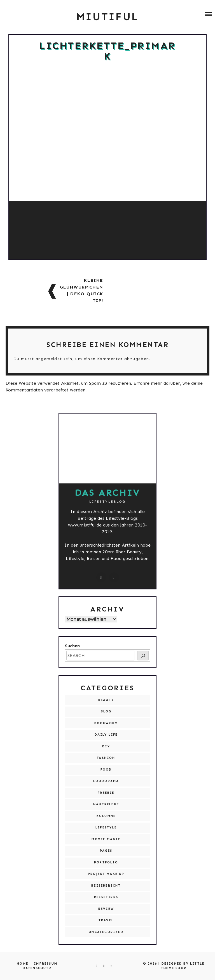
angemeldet (49, 359)
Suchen (72, 646)
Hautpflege (106, 804)
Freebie (106, 793)
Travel (106, 920)
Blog (106, 711)
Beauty (106, 700)
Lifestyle (106, 827)
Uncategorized (106, 932)
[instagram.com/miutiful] (101, 577)
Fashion (106, 758)
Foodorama (106, 781)
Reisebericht (106, 886)
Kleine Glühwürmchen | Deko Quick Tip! (82, 290)
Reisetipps (106, 897)
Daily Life (106, 735)
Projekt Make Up (106, 874)
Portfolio (106, 862)
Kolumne (106, 816)
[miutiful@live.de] (114, 577)
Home (23, 964)
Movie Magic (106, 839)
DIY (106, 746)
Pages (106, 851)
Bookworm (106, 723)
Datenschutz (37, 968)
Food (106, 770)
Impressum (46, 964)
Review (106, 909)
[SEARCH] (143, 656)
